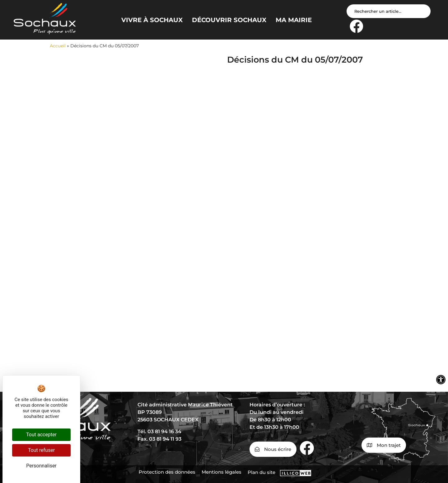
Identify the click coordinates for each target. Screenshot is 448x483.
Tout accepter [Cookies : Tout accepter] (41, 435)
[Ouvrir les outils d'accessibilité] (441, 380)
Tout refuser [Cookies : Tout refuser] (41, 450)
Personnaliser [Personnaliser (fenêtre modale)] (41, 466)
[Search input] (389, 11)
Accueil (58, 46)
